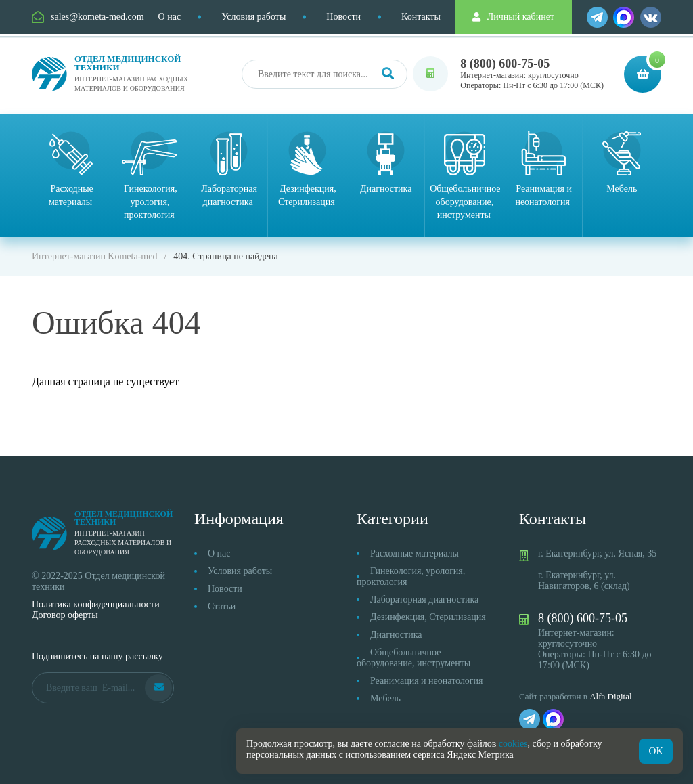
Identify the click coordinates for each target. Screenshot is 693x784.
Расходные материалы (415, 553)
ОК (656, 751)
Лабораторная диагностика (424, 600)
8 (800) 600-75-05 (505, 64)
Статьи (222, 606)
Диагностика (396, 635)
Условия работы (253, 17)
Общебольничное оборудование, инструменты (413, 658)
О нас (170, 17)
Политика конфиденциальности (96, 604)
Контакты (421, 17)
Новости (343, 17)
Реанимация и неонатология (427, 681)
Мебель (385, 698)
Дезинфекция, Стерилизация (428, 617)
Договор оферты (65, 615)
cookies (513, 744)
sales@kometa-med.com (97, 17)
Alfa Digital (610, 696)
